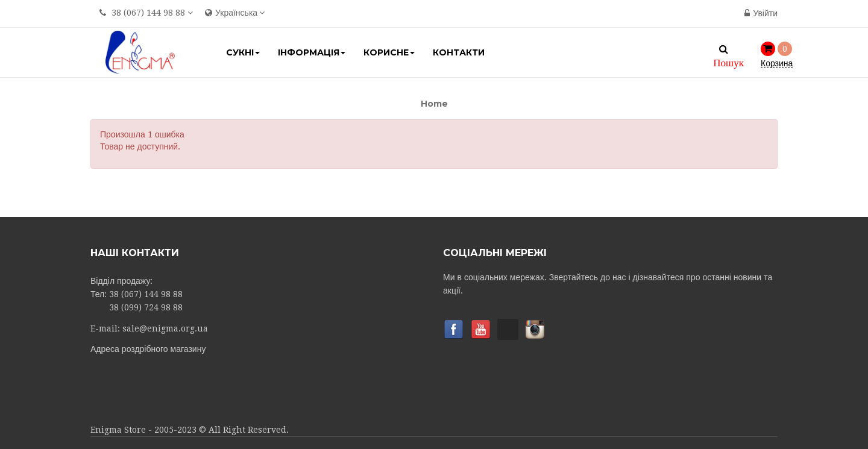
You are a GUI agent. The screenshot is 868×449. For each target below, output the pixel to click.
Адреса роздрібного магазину (148, 349)
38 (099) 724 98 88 (146, 307)
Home (434, 104)
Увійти (761, 13)
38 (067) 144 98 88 (148, 13)
